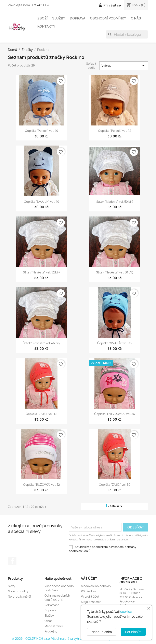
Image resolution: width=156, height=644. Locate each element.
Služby (59, 18)
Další (118, 506)
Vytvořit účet (90, 596)
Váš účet (89, 579)
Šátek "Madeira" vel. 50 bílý (115, 202)
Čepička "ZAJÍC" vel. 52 (115, 485)
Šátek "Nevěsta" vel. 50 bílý (115, 272)
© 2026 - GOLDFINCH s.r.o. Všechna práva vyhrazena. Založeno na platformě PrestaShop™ (78, 639)
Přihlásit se (89, 591)
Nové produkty (18, 591)
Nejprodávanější (19, 596)
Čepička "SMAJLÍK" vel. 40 (42, 202)
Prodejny (51, 631)
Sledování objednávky (96, 586)
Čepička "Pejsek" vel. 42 (115, 131)
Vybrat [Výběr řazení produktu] (124, 66)
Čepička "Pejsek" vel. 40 (42, 131)
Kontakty (46, 26)
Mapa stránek (54, 626)
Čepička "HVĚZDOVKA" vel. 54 (115, 414)
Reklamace (52, 605)
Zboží (42, 18)
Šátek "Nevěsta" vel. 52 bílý (41, 272)
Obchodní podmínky (108, 18)
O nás (136, 18)
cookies (126, 612)
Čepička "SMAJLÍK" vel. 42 (115, 343)
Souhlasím (133, 632)
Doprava (78, 18)
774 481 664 (40, 5)
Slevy (12, 586)
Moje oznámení (92, 602)
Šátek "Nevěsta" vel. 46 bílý (41, 343)
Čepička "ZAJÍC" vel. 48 (42, 414)
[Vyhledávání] (127, 34)
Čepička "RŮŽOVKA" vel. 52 (41, 485)
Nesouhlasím (102, 632)
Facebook (12, 561)
